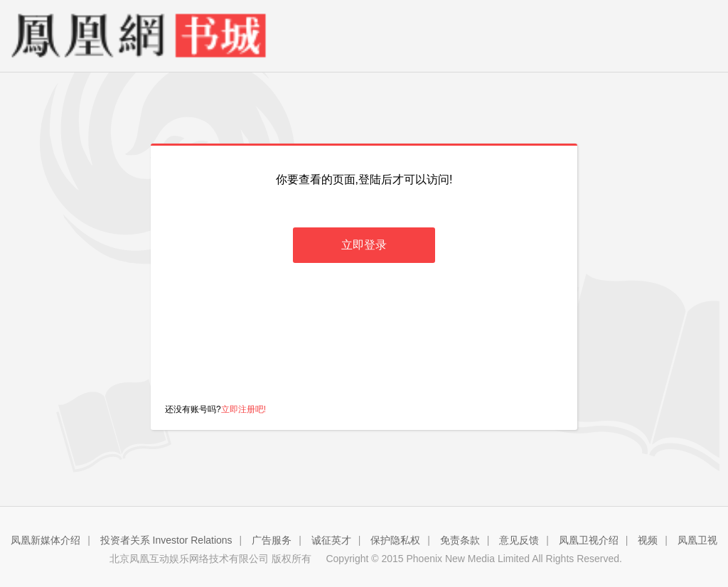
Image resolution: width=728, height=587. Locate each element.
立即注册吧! (243, 409)
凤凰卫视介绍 (589, 540)
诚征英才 (331, 540)
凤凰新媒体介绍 (45, 540)
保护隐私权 (395, 540)
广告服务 (272, 540)
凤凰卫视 (697, 540)
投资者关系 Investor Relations (166, 540)
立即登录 (364, 245)
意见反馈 (519, 540)
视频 (648, 540)
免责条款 (460, 540)
